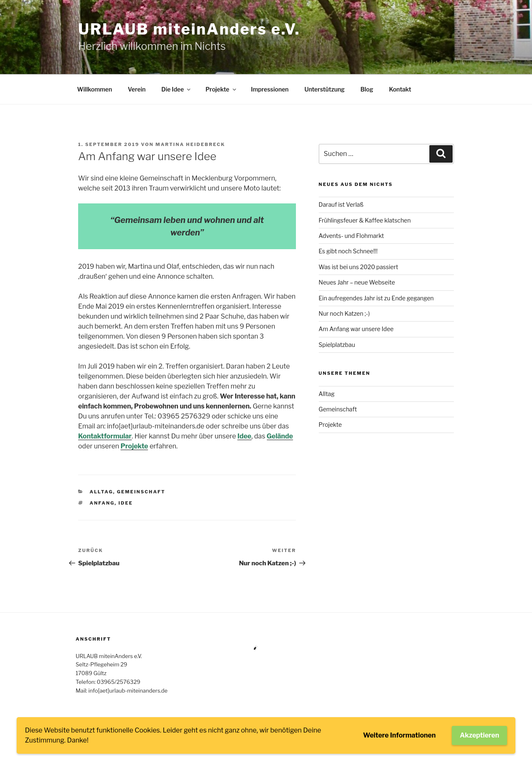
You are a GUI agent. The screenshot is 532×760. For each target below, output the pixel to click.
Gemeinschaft (141, 492)
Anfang (102, 503)
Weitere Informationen (400, 735)
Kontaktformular (105, 436)
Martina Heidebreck (190, 144)
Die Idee (176, 89)
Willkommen (95, 89)
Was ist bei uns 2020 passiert (358, 267)
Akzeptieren (479, 735)
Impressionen (270, 89)
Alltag (101, 492)
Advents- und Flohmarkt (351, 236)
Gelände (280, 436)
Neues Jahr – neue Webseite (357, 282)
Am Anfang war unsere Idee (356, 329)
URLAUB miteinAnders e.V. (189, 29)
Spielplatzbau (337, 345)
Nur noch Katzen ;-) (344, 313)
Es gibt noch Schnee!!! (348, 251)
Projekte (221, 89)
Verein (137, 89)
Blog (367, 89)
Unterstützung (324, 89)
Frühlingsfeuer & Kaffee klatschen (365, 220)
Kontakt (400, 89)
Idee (244, 436)
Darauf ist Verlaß (341, 204)
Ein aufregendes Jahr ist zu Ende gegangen (376, 298)
